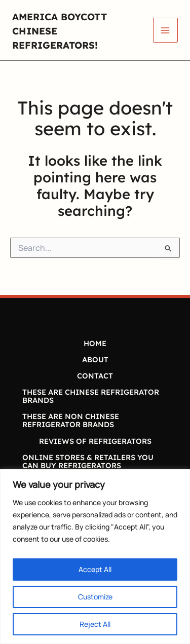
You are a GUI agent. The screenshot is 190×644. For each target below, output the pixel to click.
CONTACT (95, 376)
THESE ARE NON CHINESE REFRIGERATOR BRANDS (71, 420)
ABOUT (95, 359)
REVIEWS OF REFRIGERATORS (95, 441)
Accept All (95, 569)
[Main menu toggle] (165, 30)
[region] (95, 557)
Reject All (95, 624)
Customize (95, 597)
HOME (95, 343)
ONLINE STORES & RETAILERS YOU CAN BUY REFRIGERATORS (88, 461)
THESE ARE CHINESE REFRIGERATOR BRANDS (91, 396)
